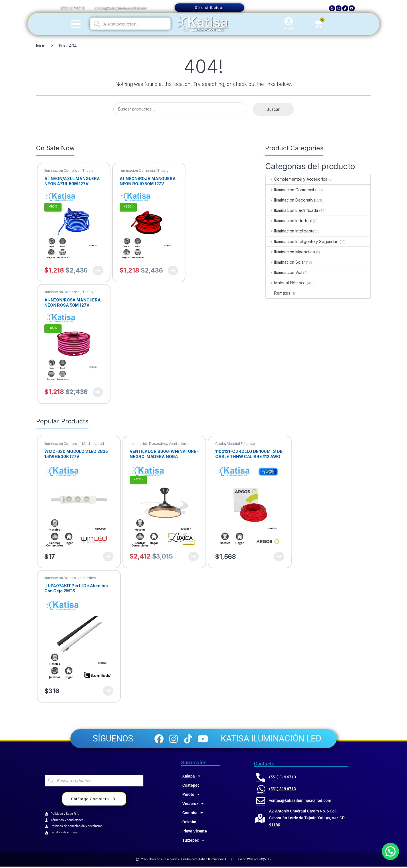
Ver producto (98, 271)
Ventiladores (179, 444)
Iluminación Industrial (289, 221)
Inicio (41, 46)
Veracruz (193, 805)
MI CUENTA (289, 28)
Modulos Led (93, 444)
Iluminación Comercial (62, 170)
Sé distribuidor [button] (209, 8)
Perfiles (90, 578)
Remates (278, 293)
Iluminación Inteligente (290, 231)
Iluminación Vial (284, 272)
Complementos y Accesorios (296, 179)
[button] (390, 851)
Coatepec (191, 787)
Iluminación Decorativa (291, 200)
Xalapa (191, 778)
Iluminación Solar (285, 262)
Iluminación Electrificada (292, 210)
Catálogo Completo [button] (94, 800)
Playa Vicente (195, 833)
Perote (191, 796)
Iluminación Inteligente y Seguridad (302, 241)
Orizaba (189, 823)
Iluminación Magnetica (290, 252)
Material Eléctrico (286, 283)
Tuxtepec (193, 842)
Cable (220, 444)
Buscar (273, 109)
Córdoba (193, 814)
